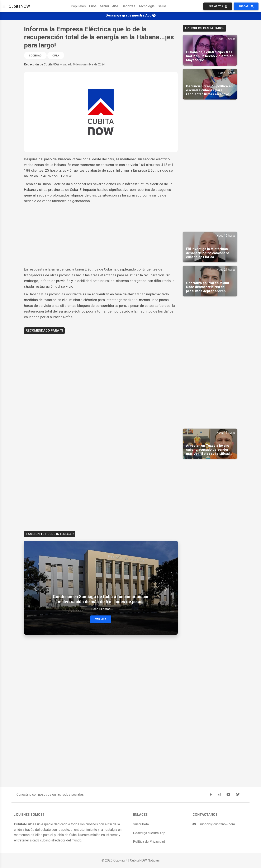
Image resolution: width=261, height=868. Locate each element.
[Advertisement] (101, 235)
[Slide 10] (135, 629)
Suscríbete (141, 824)
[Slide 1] (67, 629)
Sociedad (35, 56)
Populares (78, 6)
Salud (162, 6)
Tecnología (147, 6)
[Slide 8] (120, 629)
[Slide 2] (75, 629)
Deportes (128, 6)
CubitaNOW (19, 6)
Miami (104, 6)
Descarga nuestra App (149, 833)
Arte (115, 6)
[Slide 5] (97, 629)
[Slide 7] (112, 629)
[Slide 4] (90, 629)
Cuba (93, 6)
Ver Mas (101, 619)
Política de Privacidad (149, 842)
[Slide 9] (127, 629)
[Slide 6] (105, 629)
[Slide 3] (82, 629)
